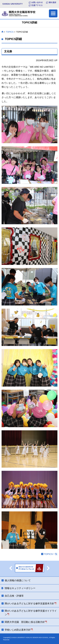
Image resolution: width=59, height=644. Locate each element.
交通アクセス (37, 5)
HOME (2, 32)
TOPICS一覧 (51, 554)
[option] (29, 569)
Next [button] (48, 568)
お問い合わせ (37, 2)
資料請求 (52, 2)
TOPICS (10, 32)
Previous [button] (11, 568)
